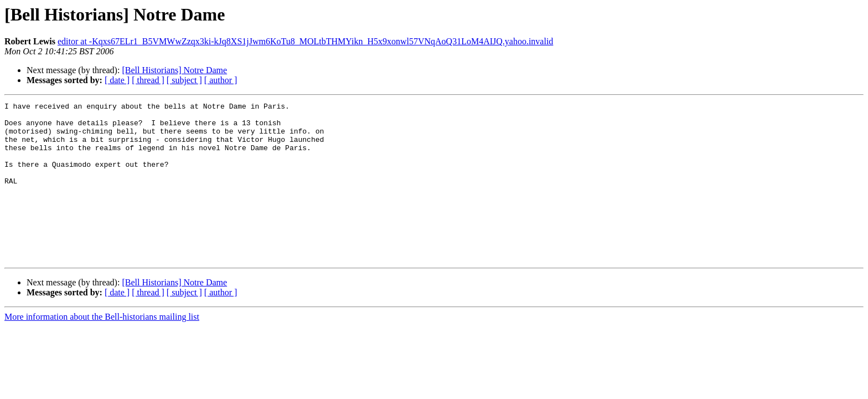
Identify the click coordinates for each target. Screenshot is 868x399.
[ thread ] (148, 80)
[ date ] (117, 80)
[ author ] (221, 80)
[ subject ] (184, 80)
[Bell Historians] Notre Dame (174, 70)
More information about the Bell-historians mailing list (102, 348)
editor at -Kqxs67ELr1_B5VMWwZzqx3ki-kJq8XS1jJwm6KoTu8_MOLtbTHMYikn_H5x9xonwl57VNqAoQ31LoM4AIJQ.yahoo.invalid (305, 41)
